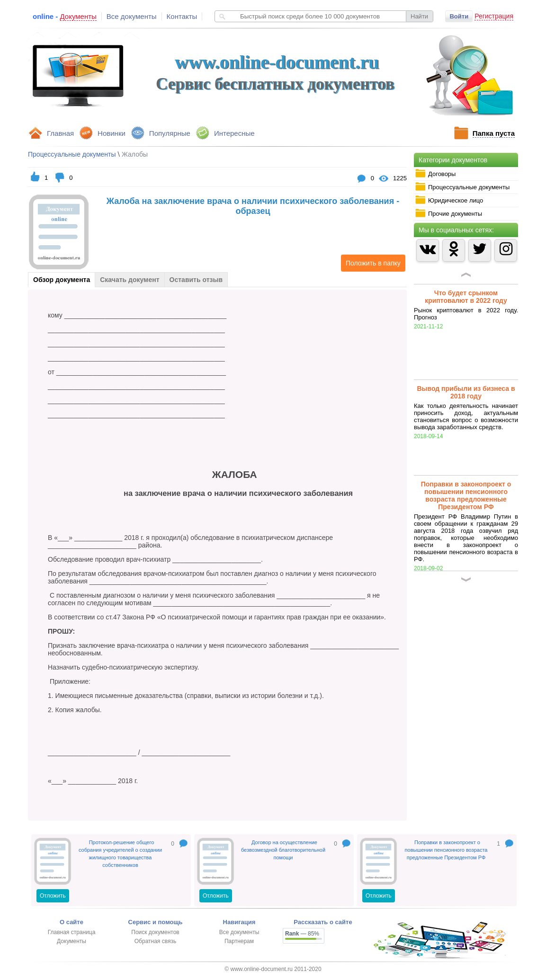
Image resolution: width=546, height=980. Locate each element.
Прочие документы (448, 213)
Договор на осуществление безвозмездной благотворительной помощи (283, 850)
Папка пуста (494, 133)
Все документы (132, 16)
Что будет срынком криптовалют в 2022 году (466, 297)
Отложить (53, 896)
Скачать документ (130, 280)
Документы (72, 941)
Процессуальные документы (462, 187)
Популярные (170, 133)
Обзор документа (62, 280)
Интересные (234, 133)
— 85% (302, 934)
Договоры (435, 174)
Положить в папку (371, 263)
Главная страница (72, 932)
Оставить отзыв (196, 280)
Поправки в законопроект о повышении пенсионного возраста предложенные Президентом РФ (466, 495)
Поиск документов (155, 932)
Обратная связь (155, 941)
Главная (60, 133)
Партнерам (239, 941)
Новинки (112, 133)
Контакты (182, 16)
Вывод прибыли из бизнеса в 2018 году (466, 392)
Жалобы (135, 154)
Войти (459, 16)
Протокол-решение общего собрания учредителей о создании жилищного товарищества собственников (120, 854)
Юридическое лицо (449, 200)
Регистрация (494, 16)
